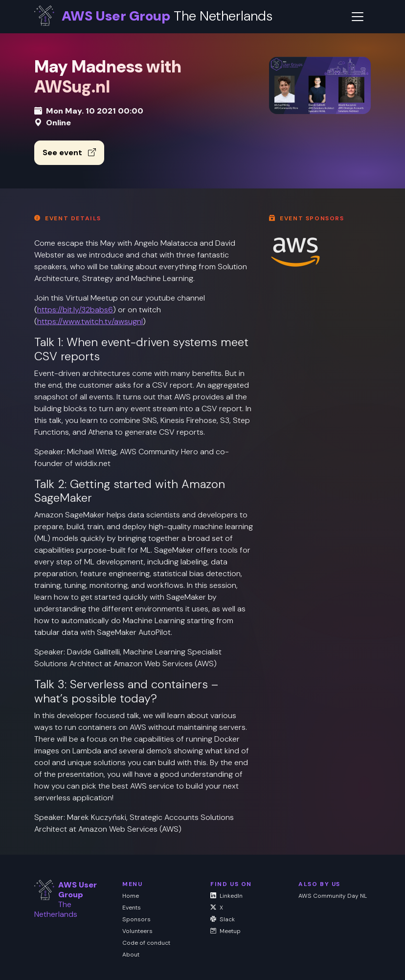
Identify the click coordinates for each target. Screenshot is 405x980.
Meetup (225, 931)
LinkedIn (226, 896)
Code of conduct (146, 943)
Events (132, 908)
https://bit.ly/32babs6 (75, 310)
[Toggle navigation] (358, 17)
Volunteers (137, 931)
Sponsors (136, 919)
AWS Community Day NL (333, 896)
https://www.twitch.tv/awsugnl (90, 321)
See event (69, 152)
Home (131, 896)
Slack (223, 919)
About (131, 955)
